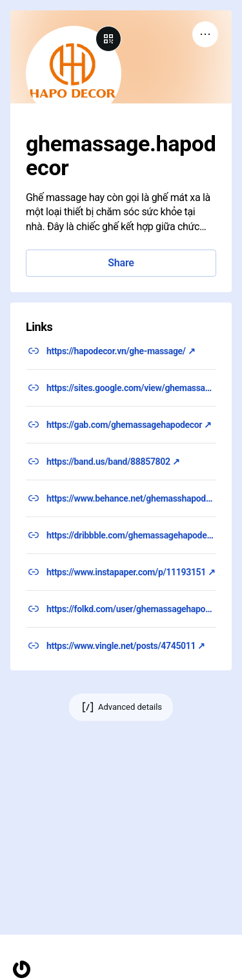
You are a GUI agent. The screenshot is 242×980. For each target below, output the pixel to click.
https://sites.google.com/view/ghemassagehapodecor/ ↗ (131, 388)
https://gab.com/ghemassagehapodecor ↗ (129, 425)
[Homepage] (22, 969)
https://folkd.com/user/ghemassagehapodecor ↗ (131, 609)
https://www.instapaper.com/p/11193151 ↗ (131, 572)
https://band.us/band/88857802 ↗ (113, 462)
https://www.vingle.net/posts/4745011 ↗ (126, 646)
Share (121, 263)
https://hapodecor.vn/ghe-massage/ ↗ (121, 351)
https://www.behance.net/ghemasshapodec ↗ (131, 498)
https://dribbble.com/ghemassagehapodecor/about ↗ (131, 535)
